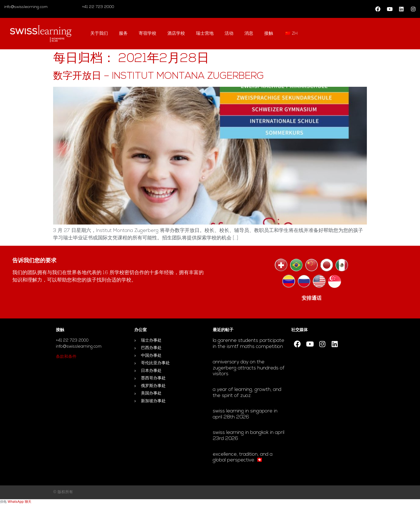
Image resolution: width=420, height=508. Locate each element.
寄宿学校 (148, 34)
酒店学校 (176, 34)
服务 (123, 34)
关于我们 (99, 34)
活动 (229, 34)
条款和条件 (66, 357)
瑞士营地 (205, 34)
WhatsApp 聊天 (19, 502)
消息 (249, 34)
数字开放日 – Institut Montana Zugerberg (159, 76)
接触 (269, 34)
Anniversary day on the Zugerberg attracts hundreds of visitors (249, 368)
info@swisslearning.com (26, 7)
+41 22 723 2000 (98, 7)
